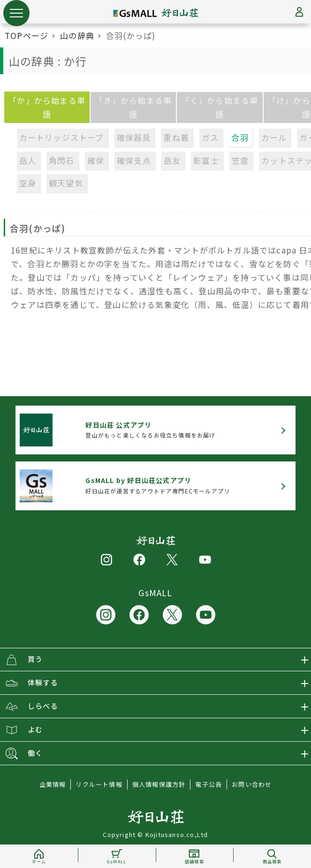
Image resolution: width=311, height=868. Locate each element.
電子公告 (209, 784)
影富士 (206, 160)
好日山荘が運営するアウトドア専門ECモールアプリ (158, 485)
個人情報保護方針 (159, 784)
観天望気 (66, 183)
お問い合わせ (252, 784)
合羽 (240, 137)
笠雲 (240, 160)
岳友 (172, 160)
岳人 (28, 160)
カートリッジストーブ (62, 137)
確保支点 (134, 160)
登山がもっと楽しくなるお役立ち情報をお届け (150, 430)
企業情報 (53, 784)
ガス (210, 137)
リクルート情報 (99, 784)
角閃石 (62, 160)
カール (274, 137)
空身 (28, 183)
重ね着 (176, 137)
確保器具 (134, 137)
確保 (96, 160)
